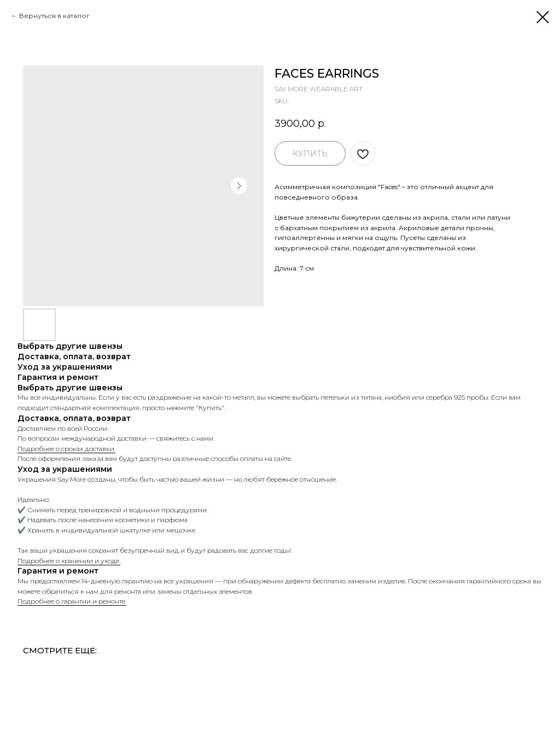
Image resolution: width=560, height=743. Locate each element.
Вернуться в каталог (54, 16)
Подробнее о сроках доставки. (66, 449)
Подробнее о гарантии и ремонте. (72, 601)
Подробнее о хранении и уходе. (69, 561)
